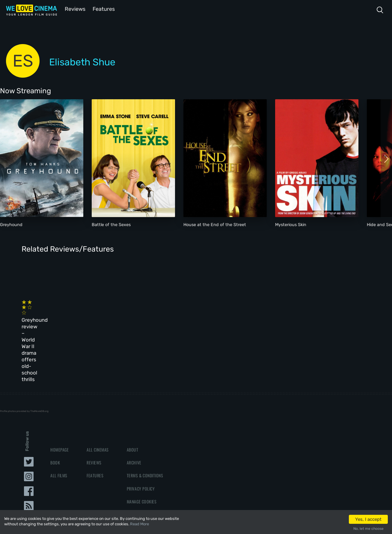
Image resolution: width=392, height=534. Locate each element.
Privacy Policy (141, 444)
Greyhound (11, 224)
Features (103, 9)
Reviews (74, 9)
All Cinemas (98, 405)
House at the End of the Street (215, 224)
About (133, 405)
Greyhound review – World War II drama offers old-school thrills (57, 320)
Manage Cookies (142, 457)
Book (55, 418)
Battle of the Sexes (111, 224)
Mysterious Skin (291, 224)
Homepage (59, 405)
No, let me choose (368, 529)
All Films (59, 431)
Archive (134, 418)
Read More (140, 524)
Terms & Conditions (145, 431)
